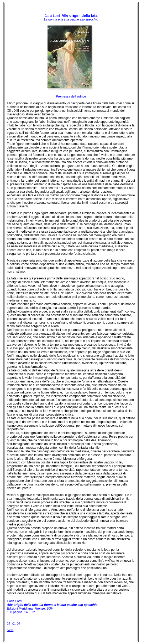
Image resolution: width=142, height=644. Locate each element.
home (10, 630)
